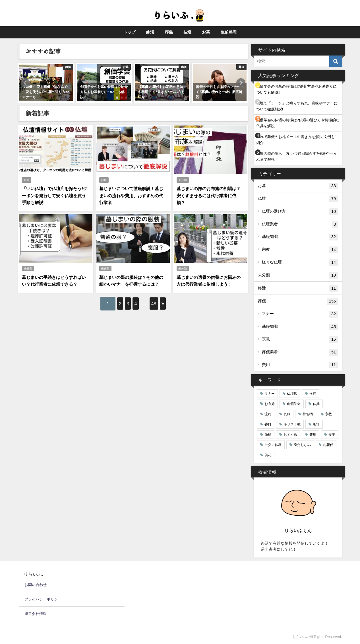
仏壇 (187, 32)
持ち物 (308, 414)
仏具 (316, 404)
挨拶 (313, 394)
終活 (150, 32)
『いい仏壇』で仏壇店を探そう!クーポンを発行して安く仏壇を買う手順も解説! (55, 195)
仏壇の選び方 (300, 212)
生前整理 (229, 32)
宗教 (300, 250)
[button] (25, 83)
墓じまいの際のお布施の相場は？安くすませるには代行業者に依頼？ (210, 195)
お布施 (270, 404)
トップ (129, 32)
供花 (268, 455)
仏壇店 (292, 394)
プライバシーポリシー (43, 599)
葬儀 (169, 32)
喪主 (332, 435)
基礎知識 (300, 237)
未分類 (183, 179)
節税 (268, 435)
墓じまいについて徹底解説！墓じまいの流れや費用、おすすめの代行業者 (133, 195)
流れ (268, 414)
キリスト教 (292, 424)
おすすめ (290, 435)
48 (163, 300)
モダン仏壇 (273, 445)
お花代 (328, 445)
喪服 (287, 414)
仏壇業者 (300, 225)
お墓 (206, 32)
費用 (300, 365)
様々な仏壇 (300, 263)
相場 (316, 424)
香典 (268, 424)
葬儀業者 (300, 352)
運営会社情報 (36, 614)
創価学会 (294, 404)
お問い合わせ (36, 585)
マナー (300, 314)
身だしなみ (302, 445)
